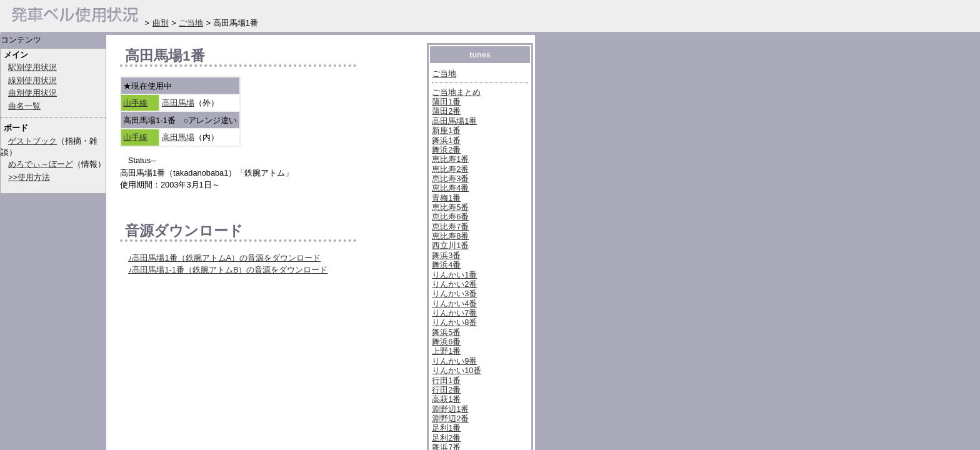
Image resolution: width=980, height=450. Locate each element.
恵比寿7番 (450, 227)
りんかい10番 (457, 370)
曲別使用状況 (32, 93)
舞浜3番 (446, 255)
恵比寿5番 (450, 207)
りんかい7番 (454, 313)
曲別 (161, 23)
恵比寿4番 (450, 188)
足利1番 (446, 428)
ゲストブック (32, 141)
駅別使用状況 (32, 67)
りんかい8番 (454, 322)
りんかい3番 (454, 293)
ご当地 (444, 73)
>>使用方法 (29, 177)
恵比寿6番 (450, 217)
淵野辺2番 (450, 418)
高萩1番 (446, 399)
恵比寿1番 (450, 159)
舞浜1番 (446, 140)
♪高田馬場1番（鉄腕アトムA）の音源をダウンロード (224, 258)
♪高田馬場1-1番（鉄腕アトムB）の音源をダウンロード (228, 270)
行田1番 (446, 380)
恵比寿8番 (450, 236)
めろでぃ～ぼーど (41, 164)
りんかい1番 (454, 275)
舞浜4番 (446, 265)
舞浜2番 (446, 150)
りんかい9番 (454, 361)
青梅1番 (446, 198)
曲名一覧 (24, 106)
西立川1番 (450, 245)
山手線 (135, 103)
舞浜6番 (446, 342)
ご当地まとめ (456, 92)
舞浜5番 (446, 332)
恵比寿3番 (450, 178)
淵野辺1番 (450, 409)
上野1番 (446, 351)
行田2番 (446, 390)
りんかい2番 (454, 284)
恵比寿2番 (450, 169)
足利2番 (446, 438)
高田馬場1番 (454, 121)
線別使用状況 (32, 80)
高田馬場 (178, 103)
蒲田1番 (446, 102)
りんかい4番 (454, 303)
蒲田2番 (446, 111)
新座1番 (446, 130)
